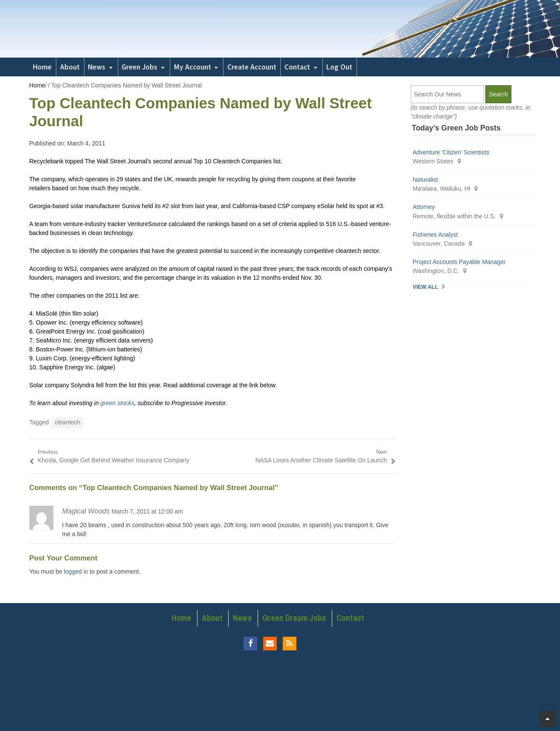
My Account (193, 67)
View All (426, 287)
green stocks (117, 403)
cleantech (67, 422)
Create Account (252, 67)
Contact (297, 67)
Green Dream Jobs (294, 618)
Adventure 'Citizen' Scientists (451, 152)
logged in (76, 571)
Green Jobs (139, 67)
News (97, 67)
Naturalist (425, 180)
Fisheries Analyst (435, 235)
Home (42, 67)
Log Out (339, 67)
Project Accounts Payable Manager (459, 262)
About (70, 67)
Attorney (424, 207)
